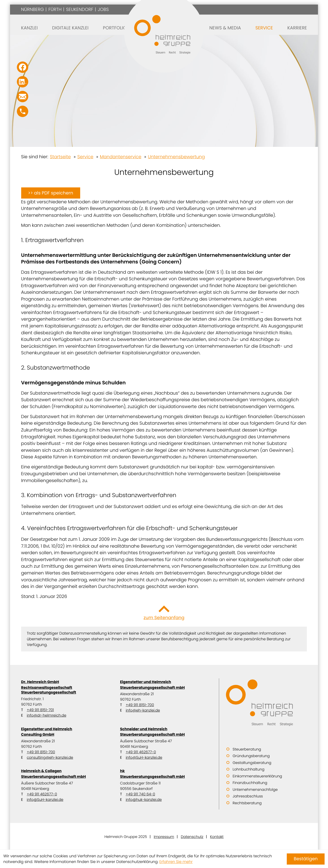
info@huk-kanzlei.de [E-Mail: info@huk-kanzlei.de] (144, 800)
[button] (23, 111)
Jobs (103, 9)
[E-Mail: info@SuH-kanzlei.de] (23, 97)
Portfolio (115, 28)
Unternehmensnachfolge (255, 790)
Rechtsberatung (247, 803)
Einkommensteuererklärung (257, 776)
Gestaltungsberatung (252, 763)
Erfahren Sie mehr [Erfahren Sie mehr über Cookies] (176, 862)
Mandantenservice (120, 157)
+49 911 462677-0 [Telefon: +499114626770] (141, 752)
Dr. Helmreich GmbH (65, 687)
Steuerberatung (247, 749)
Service (264, 28)
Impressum (164, 837)
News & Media (225, 28)
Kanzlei (29, 28)
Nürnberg (33, 9)
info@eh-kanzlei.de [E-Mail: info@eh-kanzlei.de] (143, 710)
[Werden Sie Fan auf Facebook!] (23, 67)
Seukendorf (80, 9)
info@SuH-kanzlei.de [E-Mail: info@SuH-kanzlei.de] (144, 757)
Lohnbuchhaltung (248, 769)
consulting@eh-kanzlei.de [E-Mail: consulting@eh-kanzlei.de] (50, 757)
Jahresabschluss (248, 796)
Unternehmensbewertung (176, 157)
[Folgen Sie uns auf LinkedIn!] (23, 82)
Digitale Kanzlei (70, 28)
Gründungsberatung (251, 756)
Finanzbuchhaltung (250, 783)
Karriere (297, 28)
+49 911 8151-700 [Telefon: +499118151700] (140, 705)
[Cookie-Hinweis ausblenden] (306, 859)
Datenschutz (192, 837)
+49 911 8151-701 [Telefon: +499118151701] (40, 710)
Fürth (55, 9)
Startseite (60, 157)
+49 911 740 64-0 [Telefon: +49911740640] (140, 794)
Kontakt (217, 837)
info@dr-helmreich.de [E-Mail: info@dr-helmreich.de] (47, 715)
